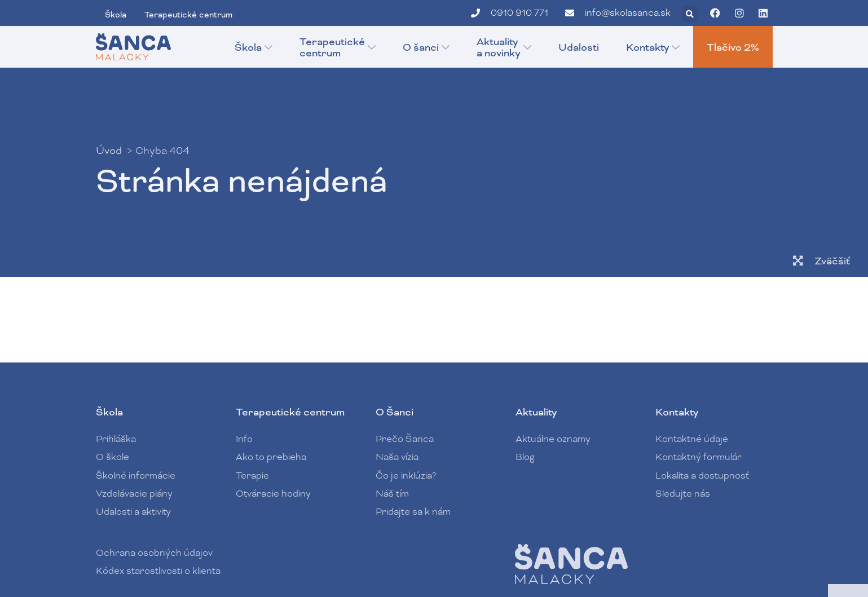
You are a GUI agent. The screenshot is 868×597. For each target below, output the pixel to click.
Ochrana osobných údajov (154, 553)
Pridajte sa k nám (413, 512)
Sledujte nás (683, 494)
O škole (113, 457)
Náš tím (392, 494)
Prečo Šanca (405, 439)
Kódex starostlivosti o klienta (158, 571)
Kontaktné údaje (692, 439)
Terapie (255, 476)
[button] (690, 14)
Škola (109, 412)
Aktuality (536, 412)
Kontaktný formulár (699, 457)
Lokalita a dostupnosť (702, 476)
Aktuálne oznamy (553, 439)
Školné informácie (136, 476)
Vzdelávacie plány (134, 494)
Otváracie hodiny (273, 494)
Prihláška (116, 439)
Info (244, 439)
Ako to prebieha (271, 457)
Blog (525, 457)
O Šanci (395, 412)
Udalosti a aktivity (133, 512)
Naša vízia (397, 457)
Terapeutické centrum (290, 412)
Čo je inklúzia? (406, 476)
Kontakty (677, 412)
